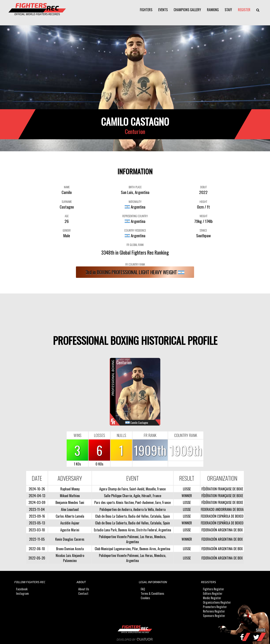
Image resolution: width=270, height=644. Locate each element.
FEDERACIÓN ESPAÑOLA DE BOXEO (222, 516)
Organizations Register (217, 602)
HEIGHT (203, 202)
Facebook (22, 589)
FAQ (143, 589)
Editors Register (213, 594)
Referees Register (214, 611)
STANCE (203, 230)
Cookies (145, 598)
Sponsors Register (214, 616)
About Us (84, 589)
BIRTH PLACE (135, 187)
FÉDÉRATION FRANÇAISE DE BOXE (222, 489)
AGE (67, 216)
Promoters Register (215, 607)
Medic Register (212, 598)
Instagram (22, 594)
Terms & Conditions (152, 594)
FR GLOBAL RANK (135, 245)
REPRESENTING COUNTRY (135, 216)
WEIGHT (203, 216)
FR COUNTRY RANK (135, 264)
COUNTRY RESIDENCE (135, 230)
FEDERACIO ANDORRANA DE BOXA (222, 509)
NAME (67, 187)
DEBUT (203, 187)
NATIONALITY (135, 202)
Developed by (135, 640)
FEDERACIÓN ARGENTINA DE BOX (222, 530)
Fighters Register (213, 589)
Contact (83, 594)
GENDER (67, 230)
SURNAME (67, 202)
